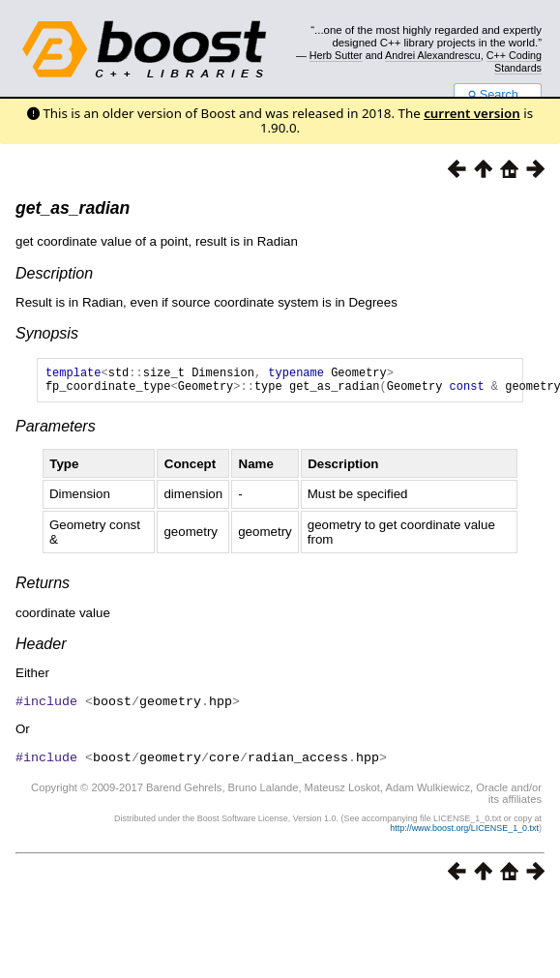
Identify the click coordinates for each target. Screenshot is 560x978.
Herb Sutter (336, 55)
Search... (498, 95)
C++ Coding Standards (514, 61)
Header (41, 650)
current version (472, 113)
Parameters (56, 432)
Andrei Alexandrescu (433, 55)
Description (54, 273)
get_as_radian (73, 208)
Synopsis (47, 333)
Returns (43, 589)
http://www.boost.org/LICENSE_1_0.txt (464, 832)
